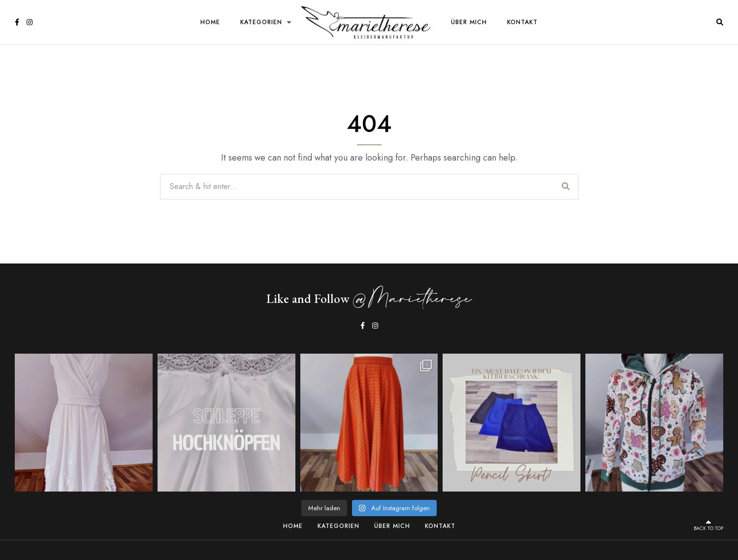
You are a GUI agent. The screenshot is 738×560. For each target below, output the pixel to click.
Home (210, 22)
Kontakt (522, 22)
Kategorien (261, 22)
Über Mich (469, 22)
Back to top (708, 525)
